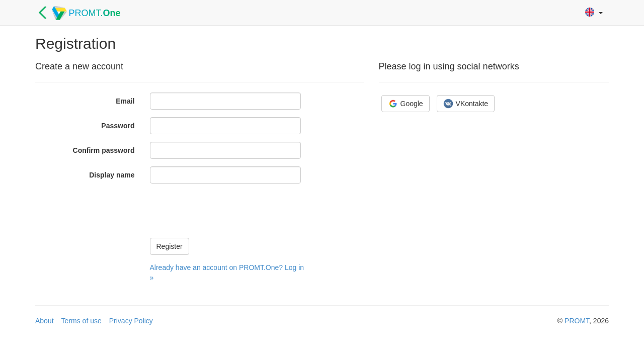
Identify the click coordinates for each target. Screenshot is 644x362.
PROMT (577, 321)
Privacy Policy (131, 321)
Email (125, 101)
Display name (112, 175)
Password (118, 126)
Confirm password (104, 150)
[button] (594, 13)
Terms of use (82, 321)
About (45, 321)
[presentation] (226, 211)
